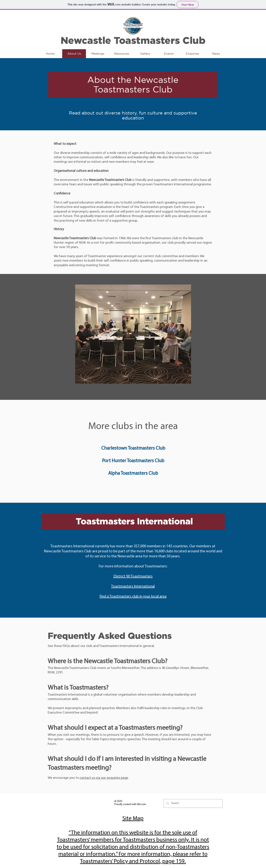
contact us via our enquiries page (104, 778)
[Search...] (193, 803)
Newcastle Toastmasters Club (133, 40)
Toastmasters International (133, 587)
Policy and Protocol (137, 862)
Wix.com (142, 804)
